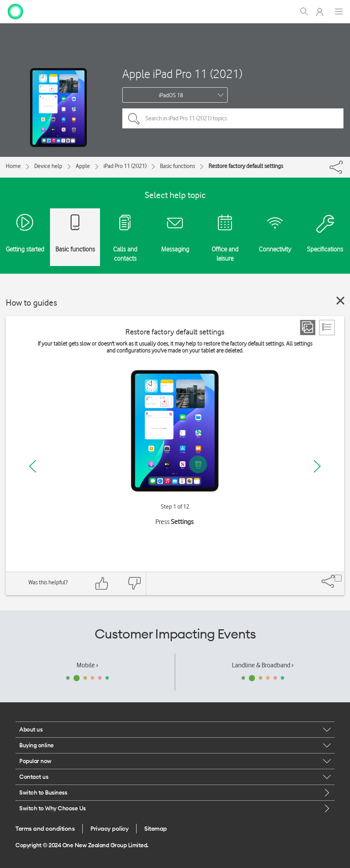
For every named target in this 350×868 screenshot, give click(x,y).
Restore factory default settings (246, 166)
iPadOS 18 (171, 95)
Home (13, 166)
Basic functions (177, 166)
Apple (83, 166)
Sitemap (156, 828)
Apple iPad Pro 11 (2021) (182, 74)
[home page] (15, 11)
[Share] (343, 165)
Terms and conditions (45, 828)
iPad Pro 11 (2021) (125, 166)
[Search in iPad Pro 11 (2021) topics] (233, 118)
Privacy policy (109, 828)
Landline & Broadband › (263, 665)
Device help (48, 166)
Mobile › (87, 665)
